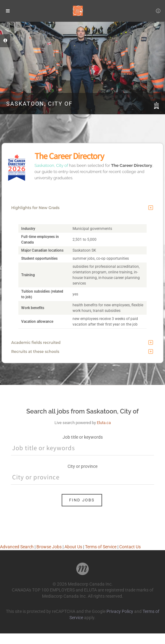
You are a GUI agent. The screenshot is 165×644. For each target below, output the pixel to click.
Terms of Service (101, 547)
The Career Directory (69, 156)
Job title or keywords (83, 437)
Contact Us (130, 547)
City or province (82, 466)
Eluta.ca (104, 423)
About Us (73, 547)
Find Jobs (82, 500)
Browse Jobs (49, 547)
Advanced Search (17, 547)
